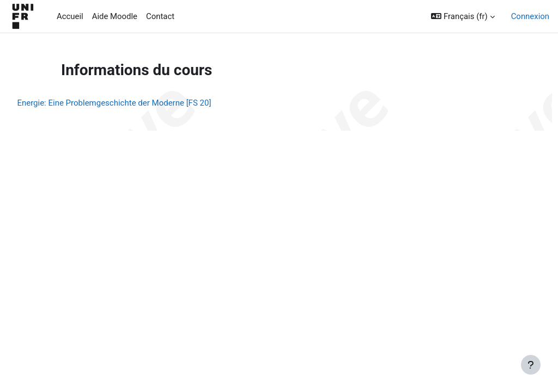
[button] (463, 16)
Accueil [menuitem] (70, 16)
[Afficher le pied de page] (531, 365)
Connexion (530, 16)
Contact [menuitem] (160, 16)
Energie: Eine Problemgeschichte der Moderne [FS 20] (138, 103)
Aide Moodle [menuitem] (115, 16)
